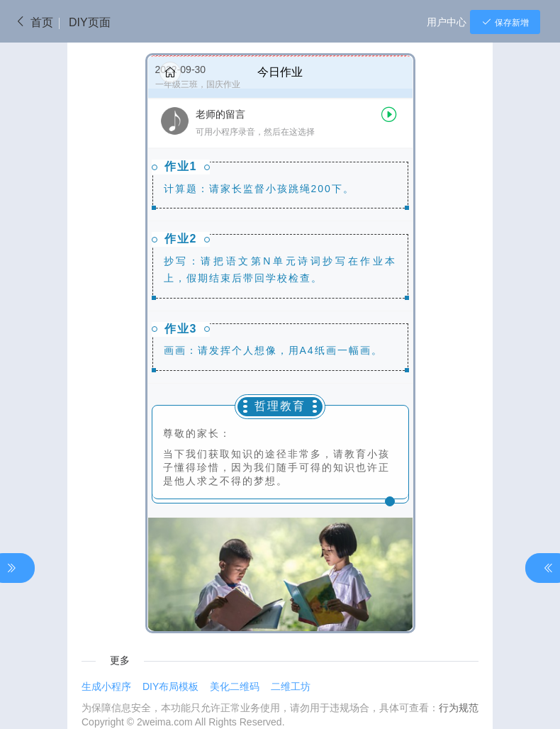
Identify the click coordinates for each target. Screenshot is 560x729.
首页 (34, 22)
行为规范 (459, 708)
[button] (280, 123)
